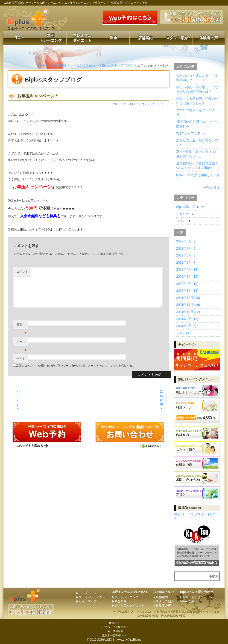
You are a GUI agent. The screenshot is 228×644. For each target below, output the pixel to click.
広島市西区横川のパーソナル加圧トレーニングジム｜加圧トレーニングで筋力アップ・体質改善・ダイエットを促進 (75, 3)
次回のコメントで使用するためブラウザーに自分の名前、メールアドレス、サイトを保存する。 (76, 366)
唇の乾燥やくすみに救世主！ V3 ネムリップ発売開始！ (197, 166)
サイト (21, 359)
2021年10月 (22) (188, 312)
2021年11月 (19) (188, 305)
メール (21, 343)
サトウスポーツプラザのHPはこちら (195, 563)
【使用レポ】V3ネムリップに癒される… (197, 124)
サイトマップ (88, 601)
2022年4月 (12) (187, 269)
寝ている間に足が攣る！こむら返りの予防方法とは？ (197, 89)
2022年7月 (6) (186, 248)
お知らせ (183, 214)
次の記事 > (162, 400)
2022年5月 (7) (186, 262)
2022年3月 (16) (187, 277)
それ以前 (183, 333)
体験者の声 (209, 38)
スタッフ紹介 (177, 38)
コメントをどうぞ (152, 104)
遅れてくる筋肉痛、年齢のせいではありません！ (197, 101)
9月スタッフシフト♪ (191, 133)
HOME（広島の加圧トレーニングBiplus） (68, 65)
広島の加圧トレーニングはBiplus (119, 640)
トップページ (88, 593)
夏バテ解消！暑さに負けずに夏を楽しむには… (197, 154)
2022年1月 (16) (187, 291)
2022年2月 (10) (187, 284)
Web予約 (189, 601)
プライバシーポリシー (94, 597)
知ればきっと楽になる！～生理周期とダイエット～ (197, 78)
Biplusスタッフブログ (118, 65)
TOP (19, 38)
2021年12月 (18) (188, 298)
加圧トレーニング (51, 38)
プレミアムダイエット (82, 38)
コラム (181, 221)
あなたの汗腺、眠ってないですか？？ (197, 143)
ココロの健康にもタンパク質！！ (196, 112)
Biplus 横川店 (186, 207)
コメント (22, 272)
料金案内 (120, 601)
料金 (114, 38)
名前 (21, 326)
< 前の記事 (18, 400)
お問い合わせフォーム (197, 597)
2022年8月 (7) (186, 241)
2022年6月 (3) (186, 255)
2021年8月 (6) (186, 326)
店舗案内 (145, 38)
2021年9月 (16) (187, 319)
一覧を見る (212, 188)
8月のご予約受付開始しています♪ (198, 177)
